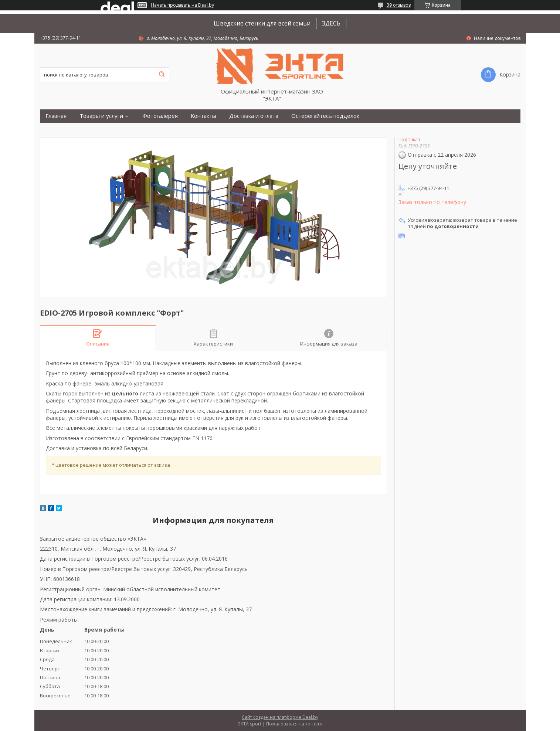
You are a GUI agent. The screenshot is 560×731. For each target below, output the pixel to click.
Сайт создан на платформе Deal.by (280, 717)
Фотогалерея (160, 116)
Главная (56, 116)
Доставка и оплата (254, 116)
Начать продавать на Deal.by (182, 5)
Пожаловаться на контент (294, 724)
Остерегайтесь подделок (325, 116)
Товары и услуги (101, 116)
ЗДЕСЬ (331, 23)
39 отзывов (399, 5)
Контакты (203, 116)
